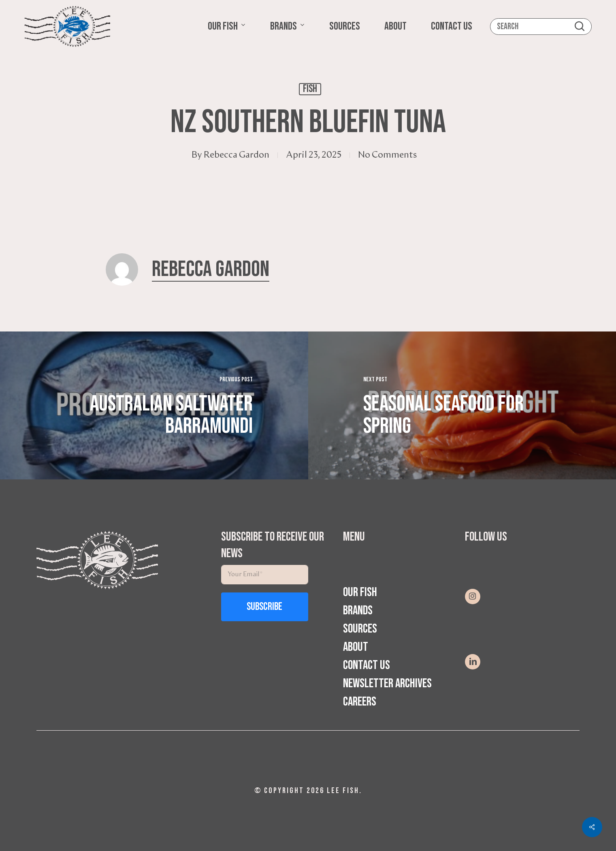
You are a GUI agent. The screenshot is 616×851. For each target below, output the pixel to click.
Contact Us (367, 665)
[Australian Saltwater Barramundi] (154, 405)
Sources (360, 629)
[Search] (541, 27)
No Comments (387, 155)
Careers (360, 702)
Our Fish (360, 592)
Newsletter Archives (387, 683)
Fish (310, 89)
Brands (358, 610)
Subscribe (264, 607)
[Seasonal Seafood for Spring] (462, 405)
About (356, 647)
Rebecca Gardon (237, 155)
